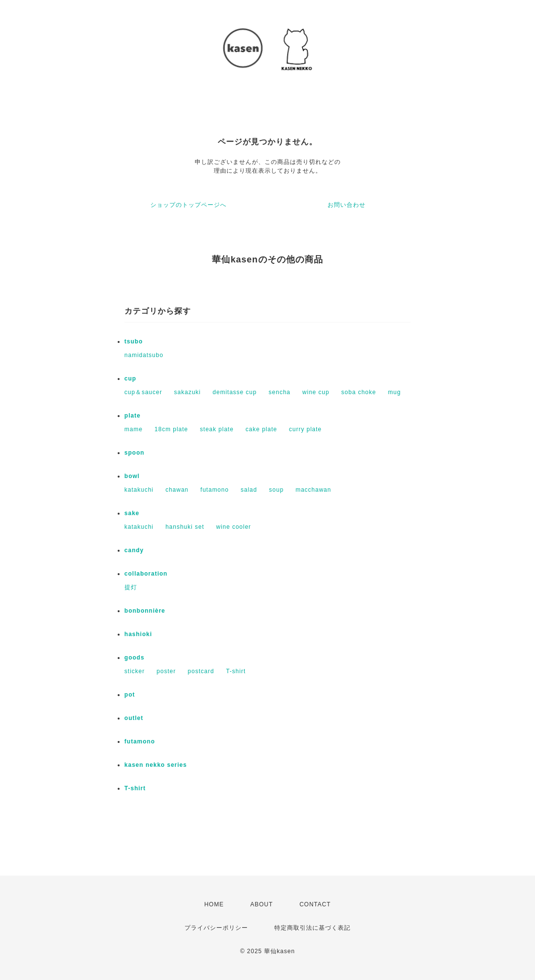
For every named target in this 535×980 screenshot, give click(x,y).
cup (130, 379)
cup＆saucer (143, 392)
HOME (214, 904)
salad (249, 490)
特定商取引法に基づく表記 (312, 928)
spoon (134, 453)
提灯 (131, 587)
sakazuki (188, 392)
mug (394, 392)
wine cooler (234, 527)
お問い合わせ (347, 205)
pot (130, 695)
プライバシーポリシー (216, 928)
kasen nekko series (156, 765)
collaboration (146, 574)
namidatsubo (144, 355)
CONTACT (315, 904)
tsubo (134, 341)
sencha (279, 392)
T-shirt (236, 671)
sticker (135, 671)
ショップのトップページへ (188, 205)
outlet (134, 718)
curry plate (305, 429)
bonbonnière (145, 611)
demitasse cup (235, 392)
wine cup (316, 392)
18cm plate (172, 429)
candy (134, 550)
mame (134, 429)
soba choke (359, 392)
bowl (132, 476)
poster (166, 671)
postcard (201, 671)
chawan (177, 490)
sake (132, 513)
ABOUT (262, 904)
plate (133, 416)
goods (134, 658)
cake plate (261, 429)
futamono (215, 490)
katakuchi (139, 490)
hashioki (138, 634)
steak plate (217, 429)
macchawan (313, 490)
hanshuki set (185, 527)
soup (276, 490)
